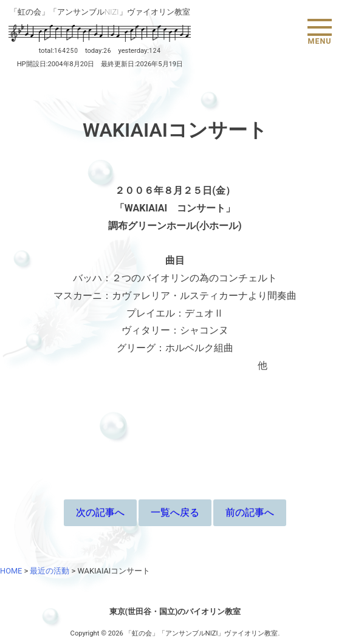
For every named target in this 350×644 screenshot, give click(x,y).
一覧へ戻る (175, 512)
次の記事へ (100, 512)
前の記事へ (250, 512)
